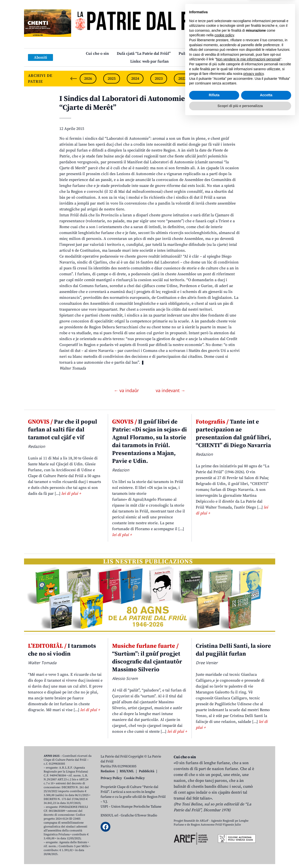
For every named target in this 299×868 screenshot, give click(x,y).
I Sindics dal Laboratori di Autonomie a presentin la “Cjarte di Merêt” (146, 103)
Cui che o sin (97, 54)
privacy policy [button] (253, 823)
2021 (206, 79)
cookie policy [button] (224, 784)
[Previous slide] (74, 79)
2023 (159, 79)
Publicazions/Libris (196, 54)
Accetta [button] (266, 844)
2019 (253, 79)
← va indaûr (127, 390)
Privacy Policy (111, 778)
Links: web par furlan (149, 61)
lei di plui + (71, 494)
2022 (182, 79)
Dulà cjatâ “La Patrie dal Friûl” (144, 54)
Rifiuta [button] (214, 844)
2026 (88, 79)
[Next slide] (267, 79)
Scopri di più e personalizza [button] (240, 854)
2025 (112, 79)
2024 (135, 79)
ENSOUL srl (109, 815)
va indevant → (170, 390)
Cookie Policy (134, 778)
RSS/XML (127, 771)
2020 (229, 79)
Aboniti (40, 57)
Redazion (108, 771)
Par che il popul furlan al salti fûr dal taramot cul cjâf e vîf (63, 430)
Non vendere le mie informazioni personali (248, 808)
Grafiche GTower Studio (139, 815)
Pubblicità (147, 771)
